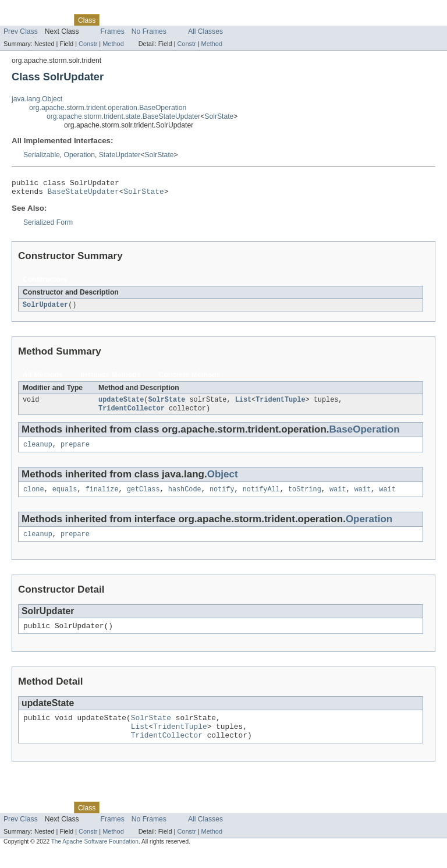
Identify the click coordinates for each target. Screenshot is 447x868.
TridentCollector (132, 414)
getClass (143, 497)
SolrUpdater (45, 309)
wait (338, 497)
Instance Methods (111, 379)
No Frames (149, 31)
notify (222, 497)
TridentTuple (280, 405)
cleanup (38, 451)
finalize (102, 497)
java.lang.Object (37, 99)
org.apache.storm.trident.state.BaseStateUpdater (123, 116)
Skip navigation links (32, 10)
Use (112, 20)
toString (305, 497)
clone (34, 497)
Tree (133, 20)
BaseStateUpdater (84, 194)
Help (222, 20)
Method (113, 44)
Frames (113, 31)
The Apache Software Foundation (95, 858)
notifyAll (261, 497)
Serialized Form (48, 226)
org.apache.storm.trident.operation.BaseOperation (108, 108)
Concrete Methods (190, 379)
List (243, 405)
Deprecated (166, 20)
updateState (121, 405)
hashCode (185, 497)
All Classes (205, 31)
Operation (79, 155)
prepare (75, 451)
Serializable (42, 155)
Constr (88, 44)
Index (199, 20)
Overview (18, 20)
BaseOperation (365, 435)
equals (65, 497)
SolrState (219, 116)
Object (223, 481)
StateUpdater (120, 155)
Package (54, 20)
